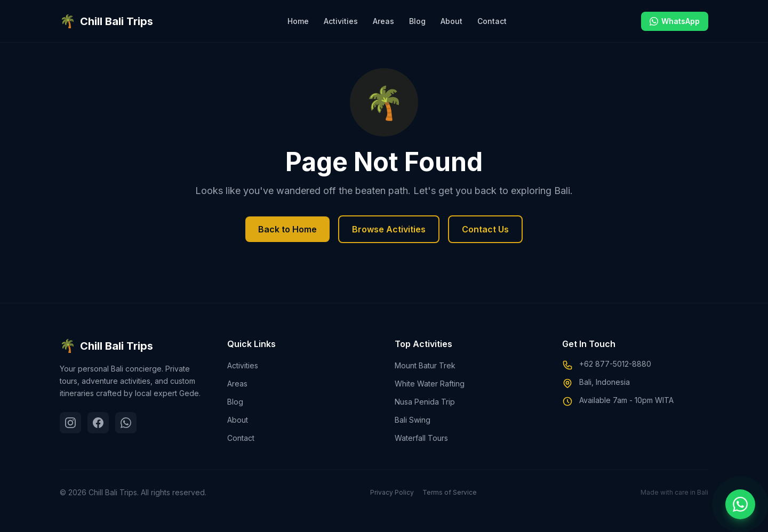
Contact (492, 21)
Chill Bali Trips (106, 346)
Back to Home (287, 229)
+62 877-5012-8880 (615, 364)
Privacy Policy (392, 492)
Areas (383, 21)
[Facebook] (98, 423)
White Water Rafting (430, 384)
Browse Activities (389, 229)
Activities (341, 21)
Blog (417, 21)
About (451, 21)
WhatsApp (675, 21)
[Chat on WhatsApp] (740, 504)
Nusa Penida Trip (425, 402)
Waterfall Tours (421, 438)
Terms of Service (450, 492)
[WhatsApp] (126, 423)
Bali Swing (413, 420)
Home (298, 21)
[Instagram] (70, 423)
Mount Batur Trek (425, 365)
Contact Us (485, 229)
